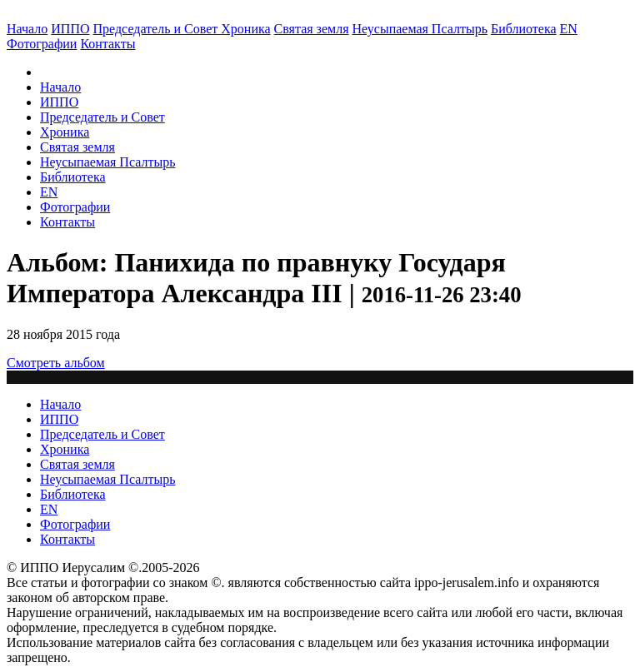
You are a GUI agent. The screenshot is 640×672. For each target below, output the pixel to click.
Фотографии (75, 207)
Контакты (67, 222)
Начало (27, 29)
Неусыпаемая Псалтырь (420, 29)
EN (569, 29)
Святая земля (312, 29)
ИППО (70, 29)
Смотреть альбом (56, 363)
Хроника (245, 29)
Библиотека (524, 29)
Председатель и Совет (157, 29)
